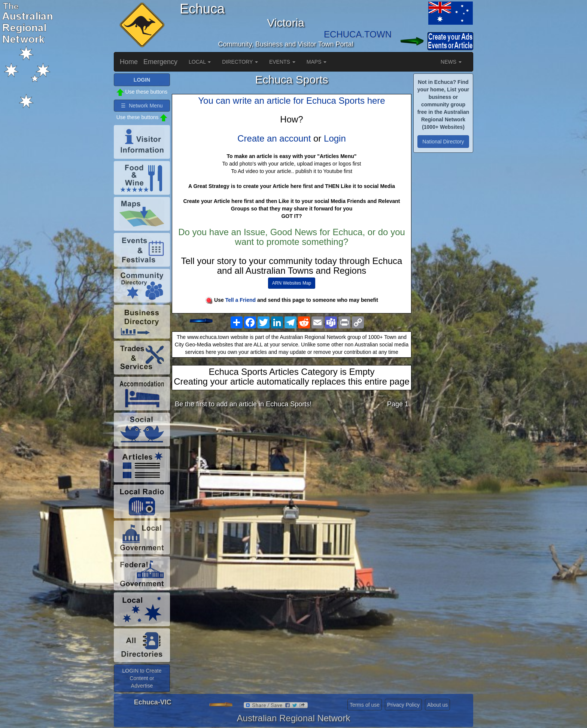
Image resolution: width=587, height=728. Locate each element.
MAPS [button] (317, 62)
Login (335, 138)
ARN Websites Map (292, 283)
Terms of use (365, 705)
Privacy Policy (403, 705)
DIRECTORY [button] (240, 62)
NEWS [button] (451, 62)
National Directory (443, 142)
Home (129, 62)
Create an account (274, 138)
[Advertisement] (292, 473)
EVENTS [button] (282, 62)
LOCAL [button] (200, 62)
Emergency (160, 62)
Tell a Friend (241, 300)
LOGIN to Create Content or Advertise (142, 678)
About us (437, 705)
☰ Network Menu (142, 106)
